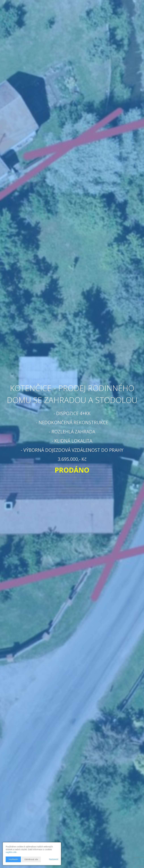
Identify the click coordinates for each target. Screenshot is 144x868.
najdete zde (11, 852)
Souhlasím (13, 859)
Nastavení (54, 859)
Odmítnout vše (31, 859)
